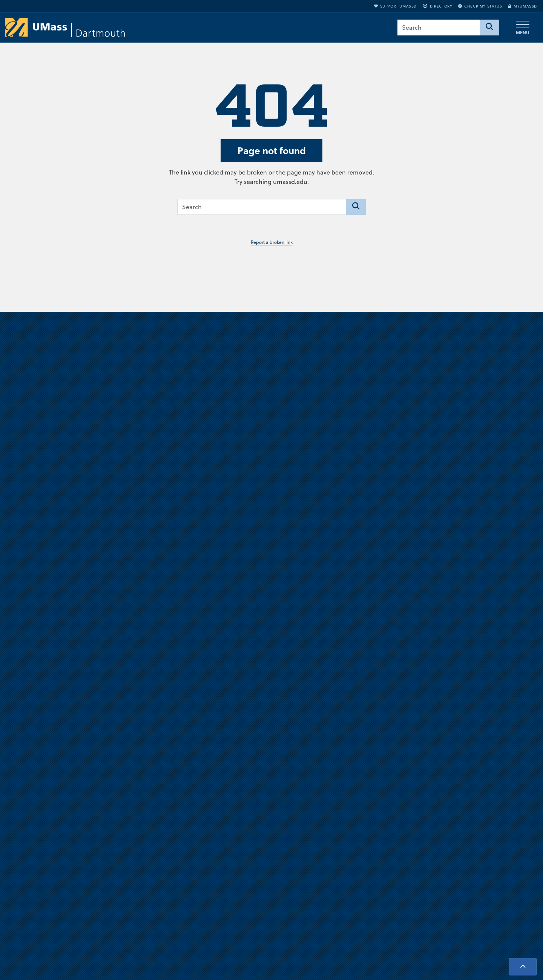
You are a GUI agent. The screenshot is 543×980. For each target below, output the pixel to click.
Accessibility (468, 874)
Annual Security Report (383, 812)
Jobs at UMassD (373, 800)
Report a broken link (272, 242)
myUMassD (522, 6)
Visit (457, 837)
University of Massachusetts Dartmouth (104, 782)
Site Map (365, 837)
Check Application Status (484, 862)
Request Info (468, 850)
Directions (366, 787)
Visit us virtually (272, 558)
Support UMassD (395, 6)
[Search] (489, 28)
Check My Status (480, 6)
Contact (363, 850)
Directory (437, 6)
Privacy (362, 825)
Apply (460, 825)
